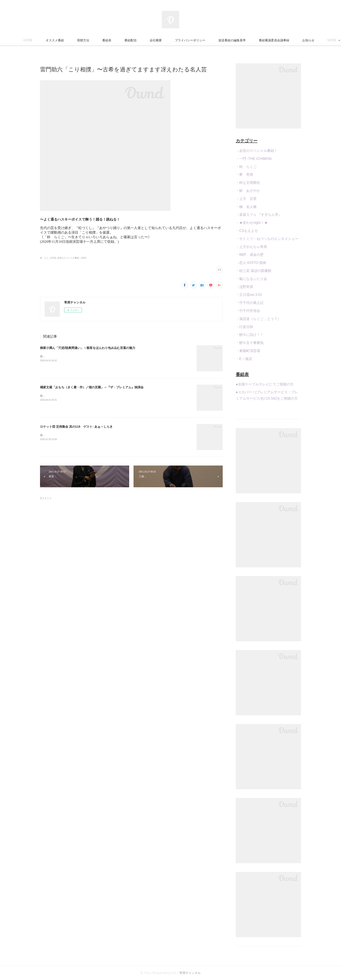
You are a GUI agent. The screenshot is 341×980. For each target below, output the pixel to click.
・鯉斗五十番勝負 (250, 343)
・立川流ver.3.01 (249, 295)
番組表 (130, 40)
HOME (51, 40)
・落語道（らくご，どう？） (258, 319)
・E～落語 (244, 359)
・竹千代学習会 (248, 311)
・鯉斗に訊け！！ (250, 335)
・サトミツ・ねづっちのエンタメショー (267, 239)
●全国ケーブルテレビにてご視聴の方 (265, 384)
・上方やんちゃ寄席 (251, 247)
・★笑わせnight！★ (252, 223)
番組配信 (154, 40)
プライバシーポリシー (213, 40)
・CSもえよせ (247, 231)
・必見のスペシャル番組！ (257, 151)
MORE (287, 40)
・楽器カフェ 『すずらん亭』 (259, 215)
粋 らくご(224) (48, 258)
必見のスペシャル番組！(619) (72, 258)
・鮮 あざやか (248, 191)
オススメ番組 (78, 40)
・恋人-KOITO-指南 (251, 263)
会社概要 (179, 40)
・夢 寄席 (244, 175)
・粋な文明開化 (248, 183)
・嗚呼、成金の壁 (250, 255)
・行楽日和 (244, 327)
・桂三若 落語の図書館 (254, 271)
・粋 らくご (246, 167)
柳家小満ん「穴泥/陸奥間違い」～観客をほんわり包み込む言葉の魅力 (88, 348)
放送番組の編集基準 (255, 40)
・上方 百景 (246, 199)
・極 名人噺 (246, 207)
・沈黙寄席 (244, 287)
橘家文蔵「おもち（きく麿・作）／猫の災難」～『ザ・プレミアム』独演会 (92, 387)
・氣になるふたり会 (251, 279)
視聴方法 (106, 40)
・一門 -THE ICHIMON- (254, 159)
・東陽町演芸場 (248, 351)
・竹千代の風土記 (250, 303)
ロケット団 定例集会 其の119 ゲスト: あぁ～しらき (76, 427)
